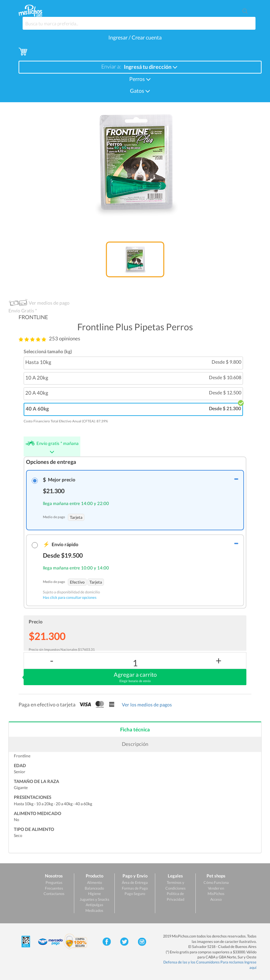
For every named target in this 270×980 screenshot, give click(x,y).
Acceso (216, 899)
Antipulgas (94, 905)
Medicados (94, 910)
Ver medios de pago (49, 303)
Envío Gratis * (23, 311)
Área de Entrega (135, 882)
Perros (140, 78)
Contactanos (54, 893)
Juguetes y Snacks (94, 899)
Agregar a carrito (135, 677)
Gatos (140, 90)
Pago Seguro (135, 893)
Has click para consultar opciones (70, 597)
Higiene (94, 893)
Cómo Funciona (216, 882)
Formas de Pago (135, 888)
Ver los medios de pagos (147, 705)
